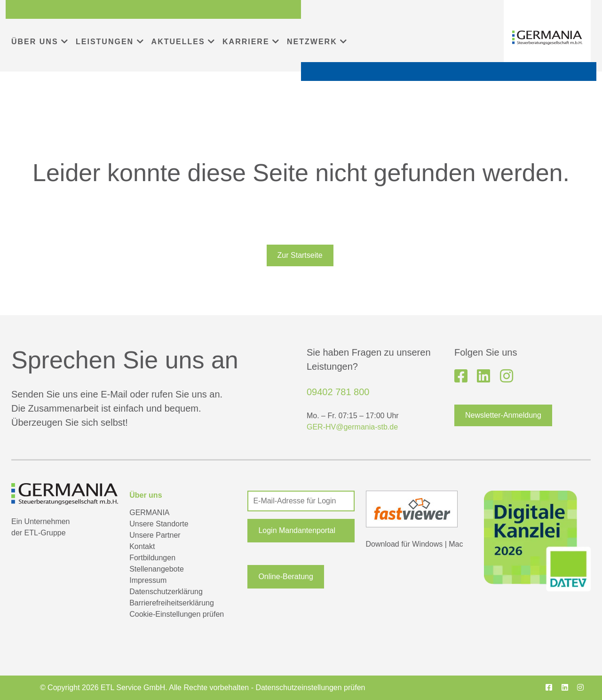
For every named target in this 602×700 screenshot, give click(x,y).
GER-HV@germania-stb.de (352, 427)
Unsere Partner (155, 535)
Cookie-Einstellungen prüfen (177, 614)
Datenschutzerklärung (166, 592)
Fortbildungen (152, 558)
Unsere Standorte (159, 524)
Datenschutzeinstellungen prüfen (310, 688)
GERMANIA (149, 513)
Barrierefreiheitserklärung (172, 603)
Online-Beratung (286, 577)
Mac (456, 544)
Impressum (148, 580)
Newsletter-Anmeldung (503, 415)
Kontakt (142, 546)
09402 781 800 (338, 392)
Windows (427, 544)
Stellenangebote (157, 569)
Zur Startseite (300, 255)
